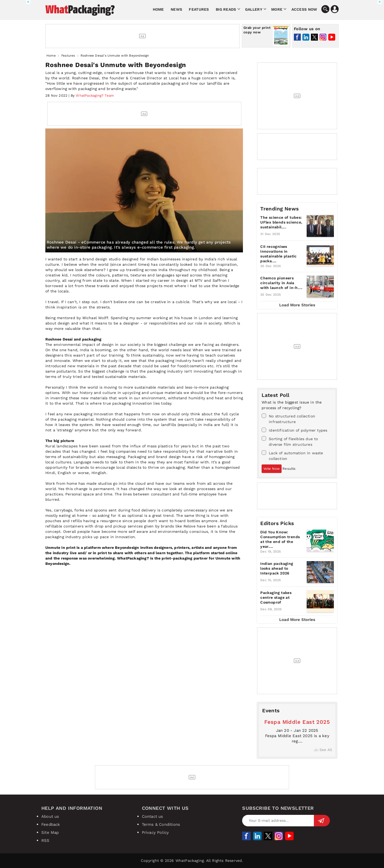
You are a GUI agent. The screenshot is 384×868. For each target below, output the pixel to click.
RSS (45, 840)
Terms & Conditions (161, 824)
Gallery (254, 9)
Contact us (153, 816)
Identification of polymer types (294, 430)
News (176, 9)
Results (289, 469)
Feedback (51, 824)
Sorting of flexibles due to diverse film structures (290, 441)
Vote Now (272, 469)
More (277, 9)
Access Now (304, 9)
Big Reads (226, 9)
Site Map (50, 832)
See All (323, 750)
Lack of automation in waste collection (292, 455)
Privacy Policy (155, 832)
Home (158, 9)
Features (199, 9)
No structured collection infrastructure (288, 419)
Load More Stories (297, 305)
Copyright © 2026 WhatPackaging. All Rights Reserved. (192, 861)
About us (50, 816)
